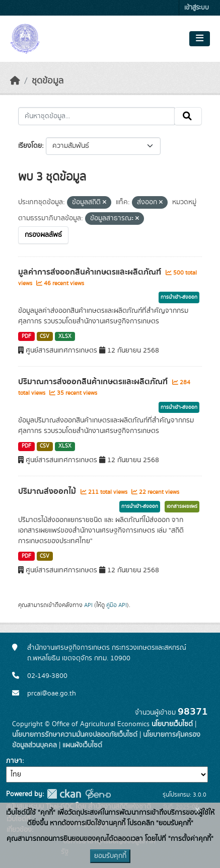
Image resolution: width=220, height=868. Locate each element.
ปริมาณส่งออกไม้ (48, 491)
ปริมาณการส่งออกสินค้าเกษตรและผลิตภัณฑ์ (94, 382)
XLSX (65, 336)
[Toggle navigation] (200, 39)
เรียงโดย (30, 146)
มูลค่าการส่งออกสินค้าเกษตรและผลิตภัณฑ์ (91, 272)
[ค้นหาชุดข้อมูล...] (96, 116)
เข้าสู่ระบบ (197, 8)
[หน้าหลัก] (15, 81)
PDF (26, 336)
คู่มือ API (117, 605)
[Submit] (188, 116)
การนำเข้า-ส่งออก (179, 297)
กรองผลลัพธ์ (43, 235)
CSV (45, 336)
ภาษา (14, 761)
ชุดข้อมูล (48, 81)
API (88, 605)
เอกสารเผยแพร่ (182, 506)
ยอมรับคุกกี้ (110, 856)
